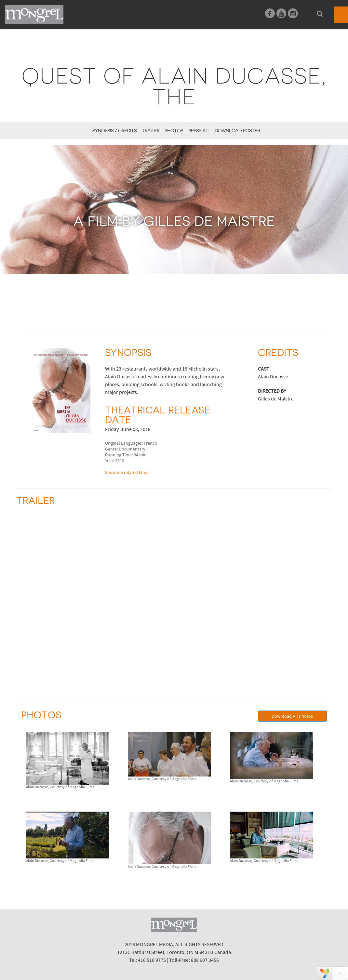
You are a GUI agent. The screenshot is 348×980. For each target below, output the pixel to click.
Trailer (151, 131)
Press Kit (199, 131)
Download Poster (237, 131)
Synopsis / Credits (114, 131)
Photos (174, 131)
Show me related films (127, 472)
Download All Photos (292, 716)
